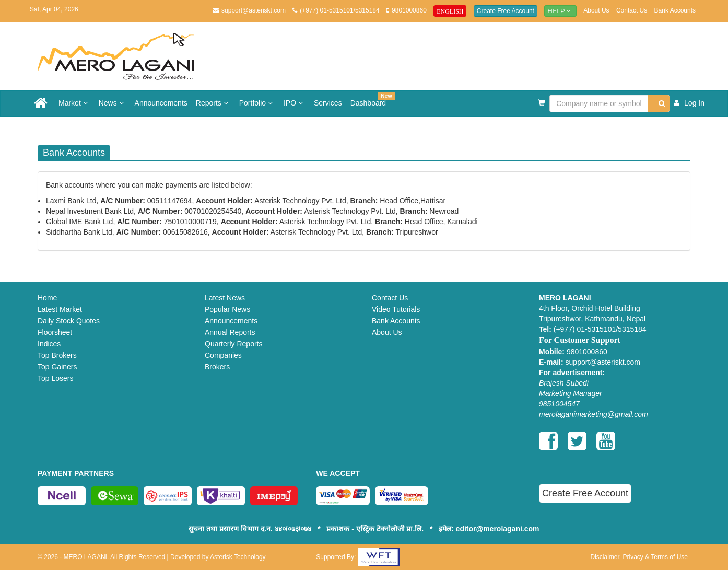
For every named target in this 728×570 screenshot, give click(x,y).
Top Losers (55, 378)
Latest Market (60, 309)
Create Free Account (506, 11)
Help (560, 11)
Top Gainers (57, 367)
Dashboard (371, 100)
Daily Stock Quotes (69, 321)
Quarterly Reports (233, 344)
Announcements (161, 103)
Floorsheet (55, 332)
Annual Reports (230, 332)
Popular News (227, 309)
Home (47, 298)
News (113, 103)
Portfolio (257, 103)
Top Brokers (57, 355)
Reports (213, 103)
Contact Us (632, 10)
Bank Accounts (675, 10)
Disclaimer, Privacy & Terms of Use (639, 557)
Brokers (217, 367)
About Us (596, 10)
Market (74, 103)
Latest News (225, 298)
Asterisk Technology (238, 557)
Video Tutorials (396, 309)
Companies (223, 355)
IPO (295, 103)
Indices (49, 344)
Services (328, 103)
